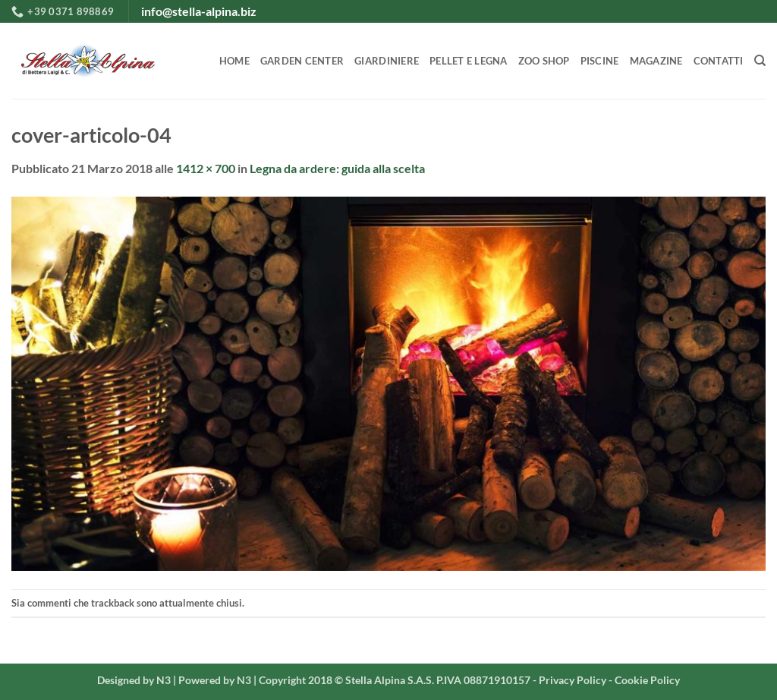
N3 (164, 680)
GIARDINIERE (387, 61)
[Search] (760, 61)
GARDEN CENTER (302, 61)
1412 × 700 (206, 168)
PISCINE (600, 61)
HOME (234, 61)
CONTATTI (719, 61)
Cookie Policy (647, 680)
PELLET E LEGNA (469, 61)
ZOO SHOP (544, 61)
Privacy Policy (573, 680)
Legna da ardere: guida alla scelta (337, 168)
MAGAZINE (656, 61)
